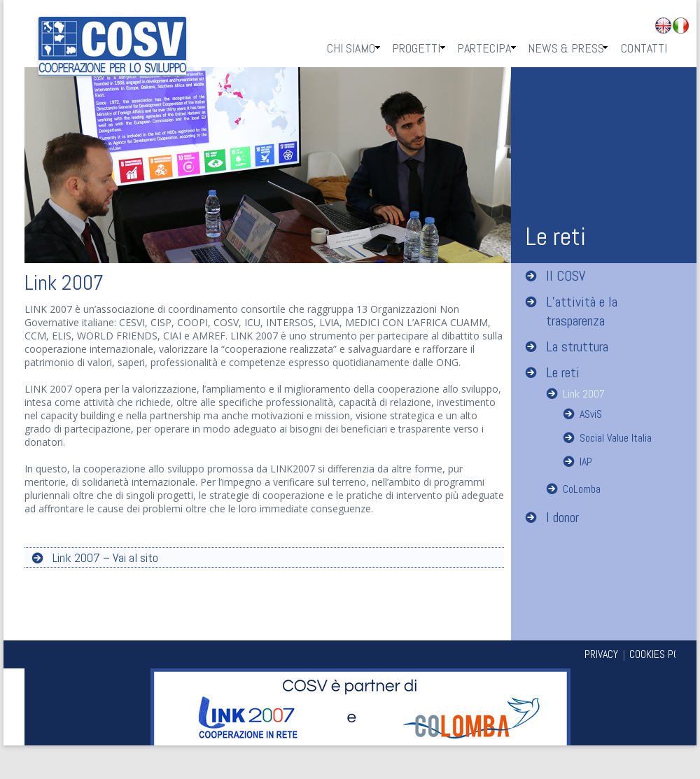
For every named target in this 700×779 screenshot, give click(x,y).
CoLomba (582, 489)
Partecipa (484, 48)
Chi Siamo (351, 48)
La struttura (577, 346)
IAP (586, 462)
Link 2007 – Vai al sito (105, 557)
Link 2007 (584, 394)
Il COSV (566, 276)
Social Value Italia (616, 438)
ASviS (591, 414)
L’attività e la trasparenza (582, 311)
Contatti (644, 48)
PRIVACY (601, 654)
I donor (562, 517)
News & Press (566, 48)
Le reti (563, 372)
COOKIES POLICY (663, 654)
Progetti (416, 48)
